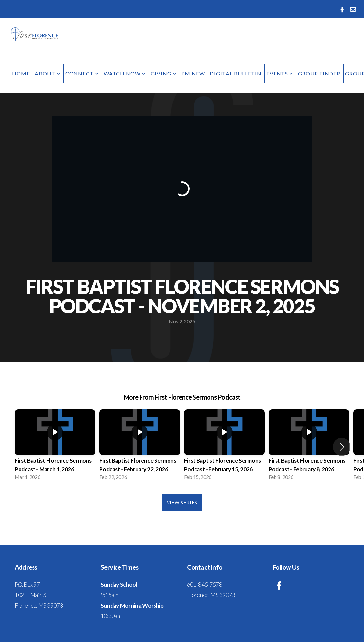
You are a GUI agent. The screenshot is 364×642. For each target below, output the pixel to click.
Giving (164, 73)
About (48, 73)
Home (21, 73)
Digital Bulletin (236, 73)
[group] (55, 447)
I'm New (193, 73)
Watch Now (125, 73)
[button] (342, 447)
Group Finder (319, 73)
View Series (182, 502)
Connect (82, 73)
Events (280, 73)
